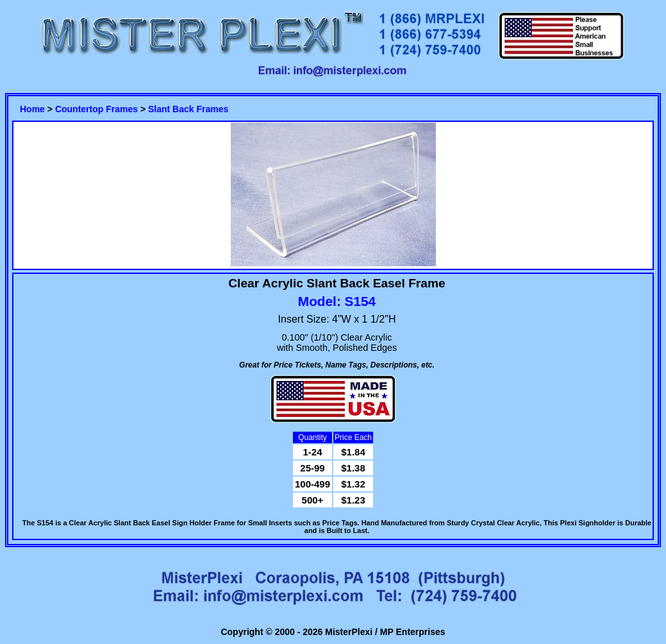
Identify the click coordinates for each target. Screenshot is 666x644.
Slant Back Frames (188, 109)
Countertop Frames (96, 109)
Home (32, 109)
